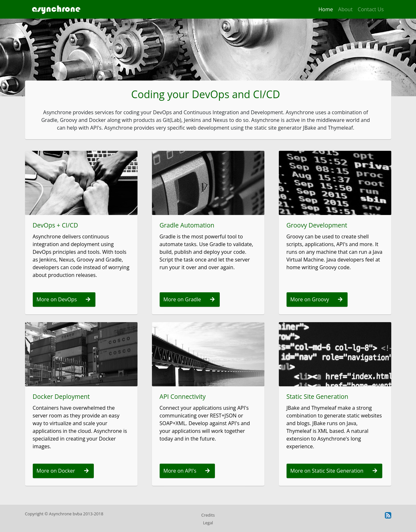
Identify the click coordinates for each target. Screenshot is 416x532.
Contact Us (371, 9)
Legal (208, 523)
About (345, 9)
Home (326, 9)
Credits (208, 515)
